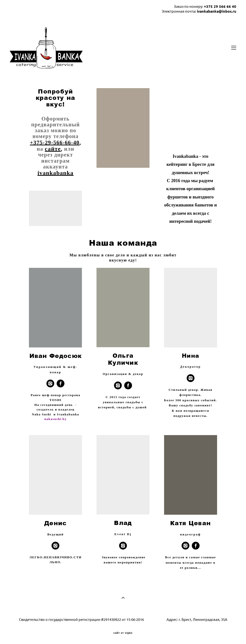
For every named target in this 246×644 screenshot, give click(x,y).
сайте (53, 149)
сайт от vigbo (123, 633)
